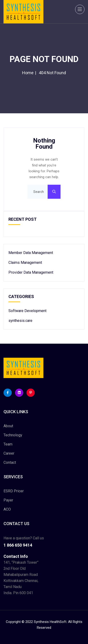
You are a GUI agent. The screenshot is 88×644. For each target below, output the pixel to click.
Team (8, 444)
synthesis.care (20, 321)
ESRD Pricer (14, 491)
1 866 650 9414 (18, 545)
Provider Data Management (31, 272)
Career (9, 453)
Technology (13, 435)
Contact (10, 462)
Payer (8, 500)
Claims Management (25, 263)
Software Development (27, 311)
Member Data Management (31, 253)
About (8, 426)
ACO (7, 509)
